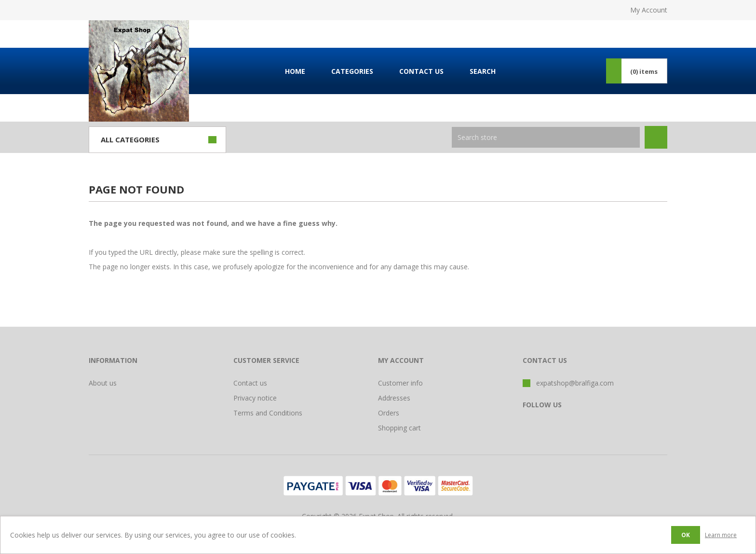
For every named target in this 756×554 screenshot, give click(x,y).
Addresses (394, 398)
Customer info (400, 383)
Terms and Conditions (268, 413)
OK (686, 535)
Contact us (250, 383)
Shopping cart (399, 428)
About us (103, 383)
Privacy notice (255, 398)
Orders (389, 413)
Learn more (721, 535)
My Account (649, 10)
